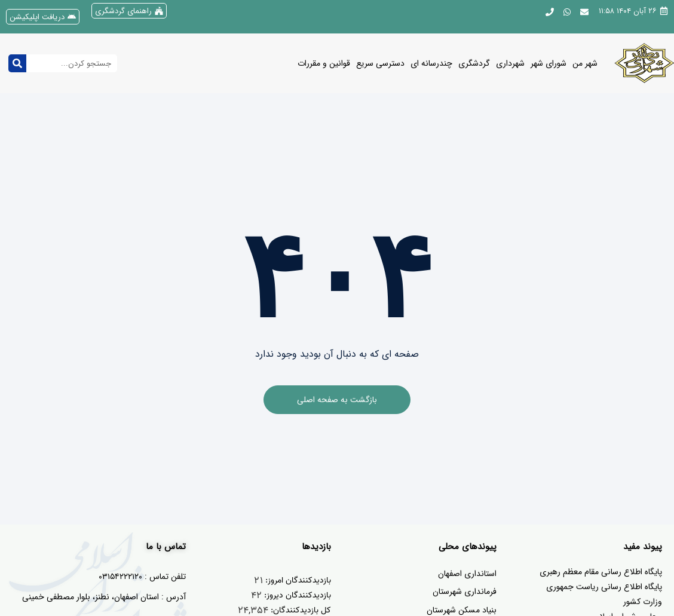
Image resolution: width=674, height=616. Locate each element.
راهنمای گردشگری (123, 11)
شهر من (585, 63)
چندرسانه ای (431, 63)
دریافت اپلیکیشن (37, 17)
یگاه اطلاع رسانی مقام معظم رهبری (598, 572)
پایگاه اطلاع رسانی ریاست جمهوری (604, 587)
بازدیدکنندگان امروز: (297, 580)
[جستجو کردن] (17, 63)
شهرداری (510, 63)
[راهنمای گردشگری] (159, 11)
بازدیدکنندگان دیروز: (296, 595)
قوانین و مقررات (324, 63)
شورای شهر (549, 63)
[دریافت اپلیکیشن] (72, 17)
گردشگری (474, 63)
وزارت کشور (643, 602)
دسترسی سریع (380, 63)
